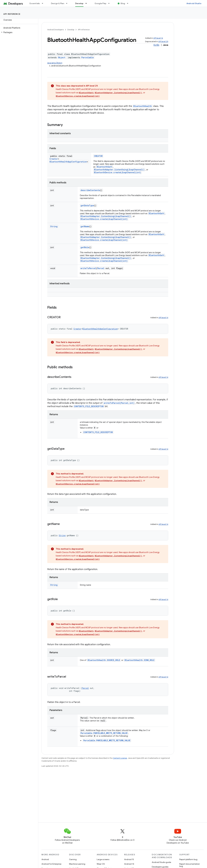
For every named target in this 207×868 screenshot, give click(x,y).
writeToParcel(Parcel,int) (119, 403)
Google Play (101, 3)
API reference (12, 14)
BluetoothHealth (143, 106)
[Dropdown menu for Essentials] (44, 3)
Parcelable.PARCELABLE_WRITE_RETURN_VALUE (104, 733)
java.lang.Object (55, 63)
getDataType (87, 205)
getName (85, 226)
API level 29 (163, 41)
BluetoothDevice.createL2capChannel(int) (78, 96)
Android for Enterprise (51, 864)
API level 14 (158, 38)
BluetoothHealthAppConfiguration (68, 162)
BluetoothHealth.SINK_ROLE (140, 660)
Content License (120, 758)
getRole (85, 247)
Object (62, 57)
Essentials (35, 3)
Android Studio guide (161, 862)
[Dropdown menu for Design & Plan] (68, 3)
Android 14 (129, 864)
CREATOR (98, 156)
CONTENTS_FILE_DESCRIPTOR (89, 406)
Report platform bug (188, 859)
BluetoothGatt (86, 93)
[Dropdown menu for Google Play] (110, 3)
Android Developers (56, 30)
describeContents (90, 190)
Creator (54, 159)
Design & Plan (58, 3)
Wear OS (101, 864)
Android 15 (129, 859)
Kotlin (156, 45)
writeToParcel (88, 268)
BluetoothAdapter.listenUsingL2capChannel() (118, 93)
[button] (18, 32)
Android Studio (194, 3)
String (54, 226)
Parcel (101, 268)
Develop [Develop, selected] (79, 3)
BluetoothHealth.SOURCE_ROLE (104, 660)
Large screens (103, 859)
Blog (123, 3)
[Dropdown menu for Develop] (87, 3)
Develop (71, 30)
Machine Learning (77, 864)
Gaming (73, 859)
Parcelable (88, 57)
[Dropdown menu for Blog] (129, 3)
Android (45, 859)
